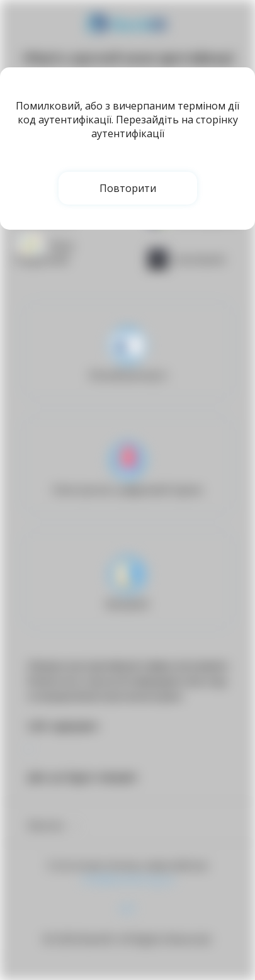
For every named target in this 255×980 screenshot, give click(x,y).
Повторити (128, 188)
